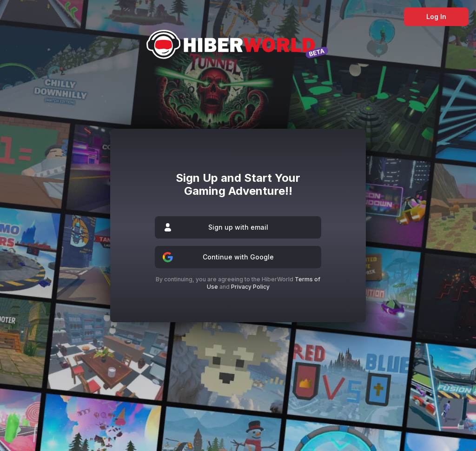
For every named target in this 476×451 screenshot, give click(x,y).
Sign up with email (238, 227)
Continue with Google (238, 257)
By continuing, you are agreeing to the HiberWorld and (238, 283)
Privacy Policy (250, 287)
